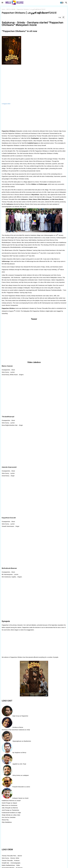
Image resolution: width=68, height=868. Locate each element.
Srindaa (15, 727)
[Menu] (2, 3)
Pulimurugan (43, 184)
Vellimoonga (6, 261)
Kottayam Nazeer (18, 798)
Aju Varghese (16, 752)
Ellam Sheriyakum (43, 199)
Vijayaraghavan (17, 741)
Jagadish (15, 764)
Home (3, 9)
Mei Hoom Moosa (58, 199)
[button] (62, 3)
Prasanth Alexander (18, 787)
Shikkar (34, 184)
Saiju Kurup (16, 716)
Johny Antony (16, 775)
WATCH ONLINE (11, 9)
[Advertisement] (34, 117)
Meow (35, 199)
